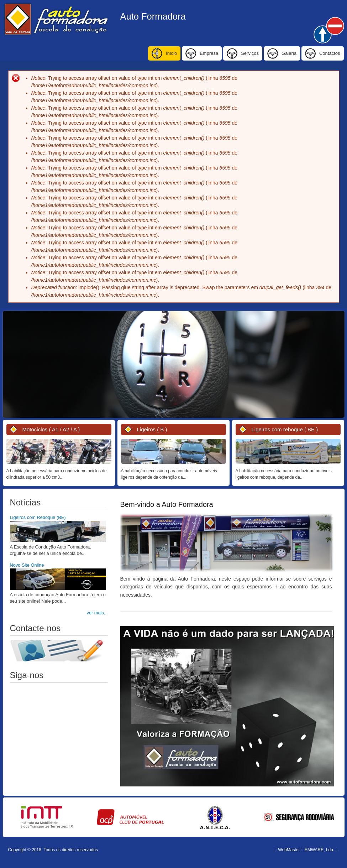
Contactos (330, 53)
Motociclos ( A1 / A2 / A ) (51, 429)
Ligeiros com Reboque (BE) (38, 517)
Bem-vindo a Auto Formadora (167, 504)
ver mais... (97, 613)
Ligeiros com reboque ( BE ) (285, 429)
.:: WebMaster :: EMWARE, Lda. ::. (306, 850)
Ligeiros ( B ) (152, 429)
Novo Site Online (27, 565)
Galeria (289, 53)
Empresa (209, 53)
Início (171, 53)
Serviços (250, 53)
